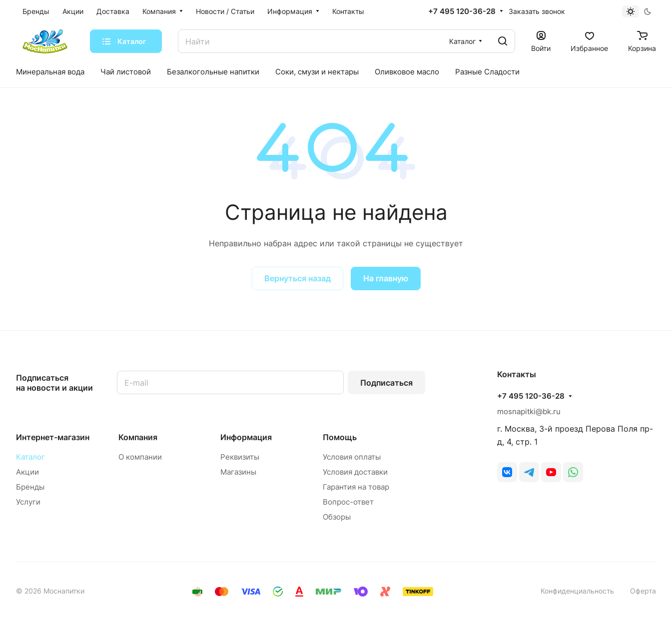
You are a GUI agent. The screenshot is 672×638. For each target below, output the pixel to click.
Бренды (30, 487)
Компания (138, 437)
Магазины (238, 472)
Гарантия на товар (356, 487)
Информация (246, 437)
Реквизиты (240, 457)
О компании (140, 457)
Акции (27, 472)
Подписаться (386, 383)
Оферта (643, 591)
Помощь (340, 437)
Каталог (30, 457)
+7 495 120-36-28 (462, 11)
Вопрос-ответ (348, 502)
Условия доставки (355, 472)
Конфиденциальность (577, 591)
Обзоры (337, 517)
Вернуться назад (298, 278)
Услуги (28, 502)
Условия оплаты (352, 457)
